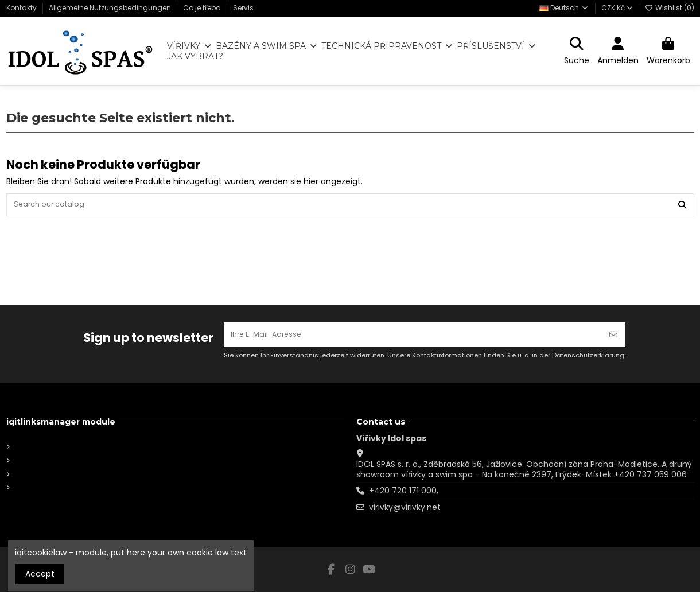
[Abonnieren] (613, 339)
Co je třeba (203, 8)
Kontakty (22, 8)
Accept (40, 574)
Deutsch (564, 8)
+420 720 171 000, (404, 497)
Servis (243, 8)
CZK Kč (617, 8)
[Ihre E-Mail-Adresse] (413, 339)
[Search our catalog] (682, 206)
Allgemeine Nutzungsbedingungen (111, 8)
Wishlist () (670, 8)
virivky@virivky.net (405, 514)
